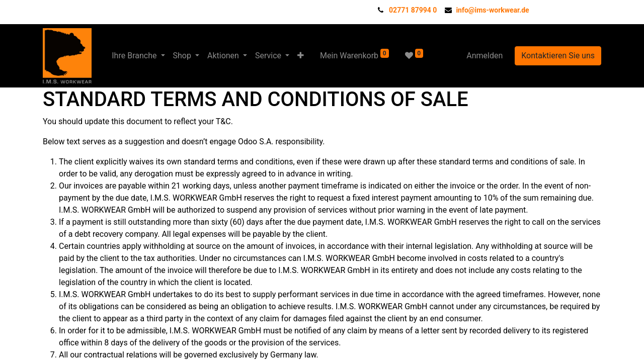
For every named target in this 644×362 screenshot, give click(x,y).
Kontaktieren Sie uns (558, 56)
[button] (301, 56)
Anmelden (485, 56)
